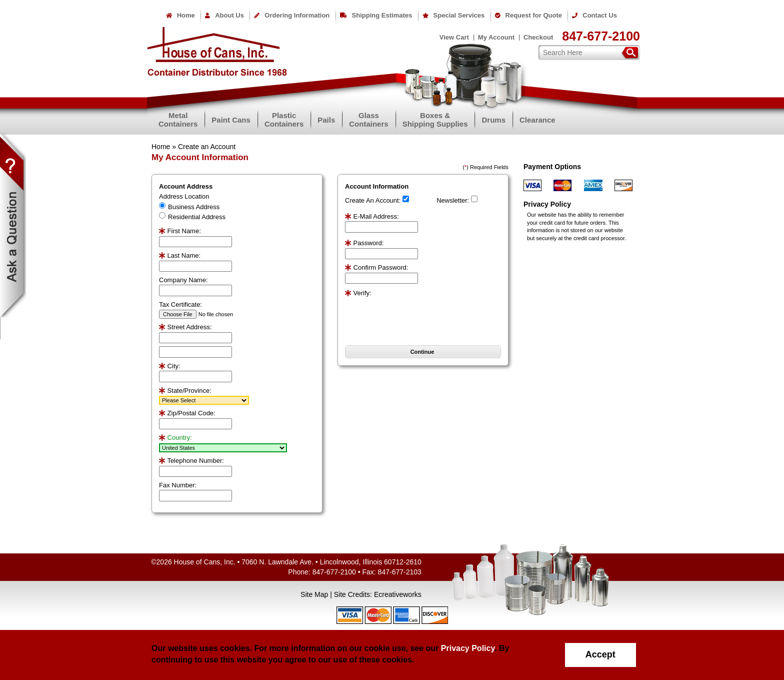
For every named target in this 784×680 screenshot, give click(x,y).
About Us (224, 15)
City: (170, 366)
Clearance (537, 120)
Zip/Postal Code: (187, 413)
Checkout (538, 37)
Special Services (454, 15)
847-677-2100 (601, 36)
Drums (493, 120)
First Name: (180, 231)
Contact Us (594, 15)
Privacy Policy (468, 648)
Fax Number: (178, 485)
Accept (600, 654)
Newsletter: (453, 200)
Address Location (184, 196)
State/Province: (185, 391)
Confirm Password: (376, 267)
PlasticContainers (284, 120)
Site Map (314, 594)
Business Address (194, 207)
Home (180, 15)
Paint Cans (231, 120)
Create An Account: (373, 200)
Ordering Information (292, 15)
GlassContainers (368, 120)
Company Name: (183, 280)
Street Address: (185, 327)
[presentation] (403, 313)
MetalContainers (178, 120)
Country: (175, 438)
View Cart (454, 37)
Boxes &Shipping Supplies (435, 120)
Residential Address (197, 217)
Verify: (358, 293)
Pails (326, 120)
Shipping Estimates (376, 15)
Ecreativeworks (398, 594)
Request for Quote (528, 15)
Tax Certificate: (180, 304)
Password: (364, 243)
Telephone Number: (191, 461)
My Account (496, 37)
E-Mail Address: (372, 216)
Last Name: (180, 255)
